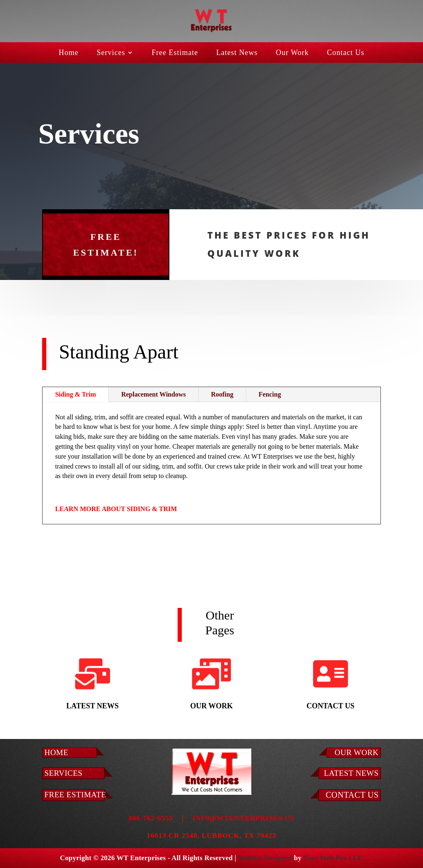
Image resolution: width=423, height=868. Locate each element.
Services (111, 53)
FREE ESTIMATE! (106, 225)
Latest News (237, 53)
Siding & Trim (75, 394)
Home (69, 53)
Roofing (222, 394)
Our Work (292, 53)
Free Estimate (175, 53)
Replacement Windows (153, 394)
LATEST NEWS (351, 773)
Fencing (270, 394)
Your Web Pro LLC (333, 858)
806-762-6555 (151, 818)
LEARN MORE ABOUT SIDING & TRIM (116, 509)
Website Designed (265, 858)
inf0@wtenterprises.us (244, 818)
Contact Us (346, 53)
